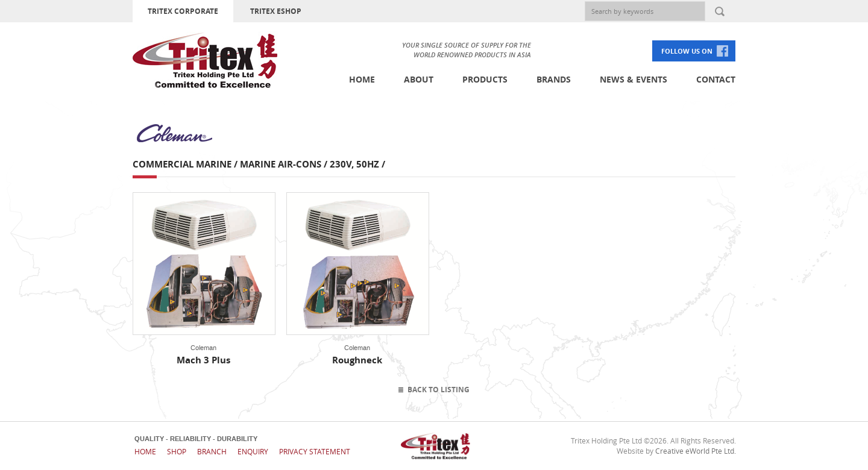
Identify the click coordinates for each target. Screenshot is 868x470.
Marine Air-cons (281, 164)
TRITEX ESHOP (276, 11)
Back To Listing (439, 390)
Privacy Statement (315, 451)
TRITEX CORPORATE (183, 11)
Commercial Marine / (186, 164)
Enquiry (253, 451)
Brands (554, 79)
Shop (177, 451)
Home (362, 79)
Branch (212, 451)
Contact (716, 79)
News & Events (634, 79)
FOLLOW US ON (687, 51)
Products (485, 79)
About (419, 79)
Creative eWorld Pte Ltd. (696, 451)
